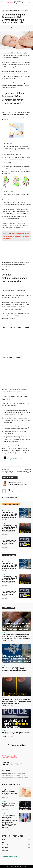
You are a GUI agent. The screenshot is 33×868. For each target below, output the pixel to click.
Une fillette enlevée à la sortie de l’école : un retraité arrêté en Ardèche (10, 542)
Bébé (3, 10)
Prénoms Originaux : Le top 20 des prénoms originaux (24, 472)
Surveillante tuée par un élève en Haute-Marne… (9, 805)
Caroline (4, 640)
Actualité (4, 509)
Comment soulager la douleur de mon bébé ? (7, 472)
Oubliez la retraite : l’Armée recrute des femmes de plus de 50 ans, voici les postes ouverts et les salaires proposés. (16, 636)
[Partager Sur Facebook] (13, 459)
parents (26, 74)
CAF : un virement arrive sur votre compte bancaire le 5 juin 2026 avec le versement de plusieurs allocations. (10, 514)
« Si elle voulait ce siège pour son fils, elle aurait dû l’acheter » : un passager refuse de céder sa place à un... (10, 529)
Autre (3, 523)
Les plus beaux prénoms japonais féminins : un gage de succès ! (9, 792)
